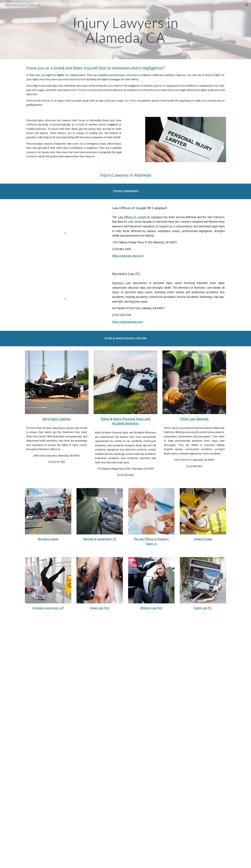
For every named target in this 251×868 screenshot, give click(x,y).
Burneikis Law (121, 283)
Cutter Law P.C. (203, 608)
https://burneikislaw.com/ (128, 322)
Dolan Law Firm (100, 608)
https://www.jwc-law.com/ (128, 256)
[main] (125, 30)
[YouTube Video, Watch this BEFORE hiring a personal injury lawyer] (125, 676)
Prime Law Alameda (194, 419)
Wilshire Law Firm (151, 608)
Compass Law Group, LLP (48, 608)
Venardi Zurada (203, 539)
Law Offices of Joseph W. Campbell (140, 217)
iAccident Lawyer (48, 539)
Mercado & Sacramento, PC (100, 539)
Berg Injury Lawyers (57, 419)
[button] (247, 5)
